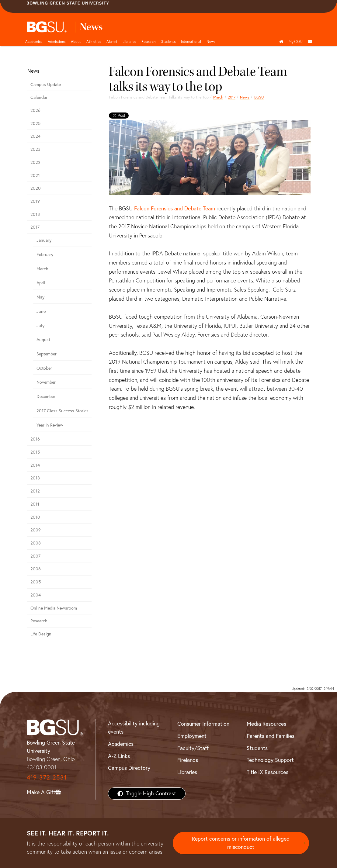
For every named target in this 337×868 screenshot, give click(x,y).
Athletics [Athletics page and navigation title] (94, 41)
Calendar (39, 97)
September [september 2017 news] (47, 354)
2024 (35, 136)
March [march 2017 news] (218, 97)
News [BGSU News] (211, 41)
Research (39, 621)
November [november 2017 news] (46, 382)
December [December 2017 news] (46, 396)
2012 (35, 491)
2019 (35, 201)
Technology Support (270, 760)
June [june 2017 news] (41, 311)
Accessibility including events (134, 728)
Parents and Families (271, 736)
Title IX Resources (268, 772)
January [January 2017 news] (44, 240)
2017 (232, 97)
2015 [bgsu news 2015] (35, 452)
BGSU (259, 97)
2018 (35, 214)
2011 (35, 504)
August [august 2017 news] (43, 340)
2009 (36, 530)
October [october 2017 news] (44, 368)
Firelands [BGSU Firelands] (188, 760)
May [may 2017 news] (40, 297)
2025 (35, 123)
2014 (35, 465)
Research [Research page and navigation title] (149, 41)
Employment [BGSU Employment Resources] (192, 736)
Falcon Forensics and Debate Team (175, 208)
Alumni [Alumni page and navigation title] (112, 41)
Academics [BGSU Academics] (121, 744)
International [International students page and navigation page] (191, 41)
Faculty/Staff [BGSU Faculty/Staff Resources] (193, 748)
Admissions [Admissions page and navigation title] (57, 41)
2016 (35, 439)
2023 (35, 149)
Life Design (41, 634)
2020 (36, 188)
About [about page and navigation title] (76, 41)
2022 (35, 162)
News (245, 97)
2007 (35, 556)
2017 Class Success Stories (63, 411)
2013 (35, 478)
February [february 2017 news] (45, 254)
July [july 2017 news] (40, 326)
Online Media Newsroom (54, 608)
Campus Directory (129, 768)
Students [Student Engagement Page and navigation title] (168, 41)
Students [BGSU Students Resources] (257, 748)
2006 (36, 569)
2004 (36, 595)
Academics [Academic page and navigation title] (34, 41)
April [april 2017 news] (41, 283)
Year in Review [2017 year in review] (50, 425)
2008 (36, 543)
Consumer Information (203, 724)
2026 (35, 110)
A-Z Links (119, 756)
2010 (35, 517)
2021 (35, 175)
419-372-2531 (47, 777)
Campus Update (46, 85)
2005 (36, 582)
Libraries (129, 41)
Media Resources (266, 724)
